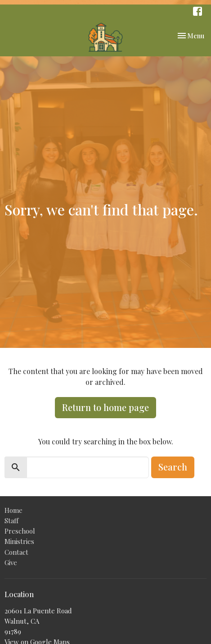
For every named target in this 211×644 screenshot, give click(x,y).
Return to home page (105, 407)
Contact (16, 552)
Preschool (20, 531)
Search (173, 467)
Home (13, 510)
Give (11, 562)
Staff (11, 521)
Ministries (19, 541)
